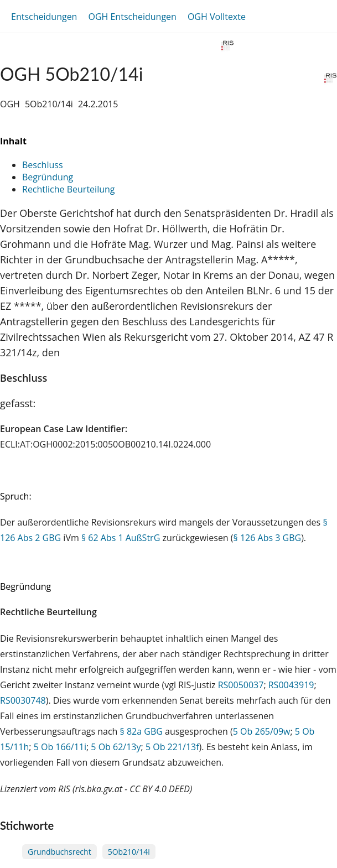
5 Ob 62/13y (116, 747)
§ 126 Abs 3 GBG (268, 538)
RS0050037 (241, 685)
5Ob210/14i (129, 852)
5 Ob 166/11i (60, 747)
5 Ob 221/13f (172, 747)
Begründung (48, 177)
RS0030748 (23, 700)
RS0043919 (291, 685)
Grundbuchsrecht (59, 852)
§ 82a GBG (141, 731)
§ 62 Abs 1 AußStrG (121, 538)
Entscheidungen (44, 17)
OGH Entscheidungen (132, 17)
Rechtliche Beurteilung (68, 189)
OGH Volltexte (217, 17)
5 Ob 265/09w (262, 731)
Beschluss (43, 165)
